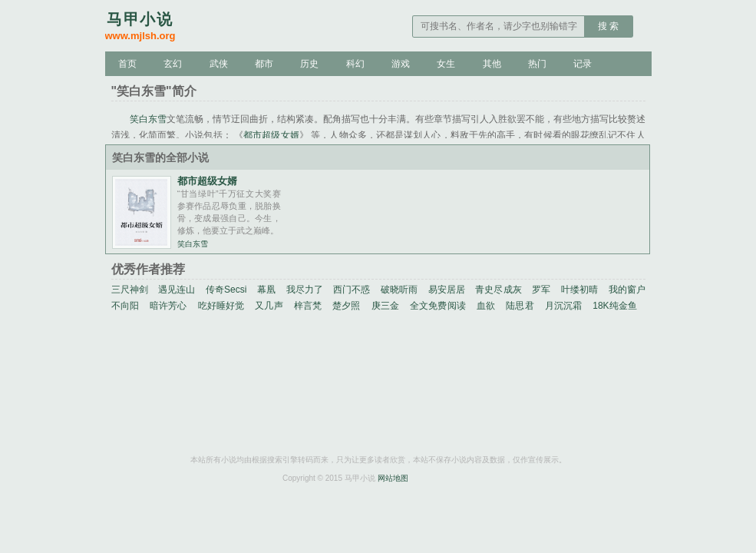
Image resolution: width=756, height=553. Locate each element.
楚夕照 (346, 306)
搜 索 (608, 26)
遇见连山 (177, 290)
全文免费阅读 (438, 306)
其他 (492, 64)
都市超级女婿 (271, 135)
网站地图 (393, 478)
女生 (446, 64)
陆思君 (520, 306)
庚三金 (385, 306)
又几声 (269, 306)
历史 (309, 64)
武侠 (219, 64)
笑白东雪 (148, 119)
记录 (583, 64)
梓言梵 (308, 306)
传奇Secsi (226, 290)
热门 (537, 64)
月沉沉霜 (564, 306)
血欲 (486, 306)
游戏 (401, 64)
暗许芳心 (168, 306)
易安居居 (447, 290)
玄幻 (173, 64)
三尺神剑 (130, 290)
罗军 (541, 290)
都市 (264, 64)
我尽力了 (305, 290)
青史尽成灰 (498, 290)
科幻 (355, 64)
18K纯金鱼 (615, 306)
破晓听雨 (399, 290)
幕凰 (266, 290)
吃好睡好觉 (221, 306)
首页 (127, 64)
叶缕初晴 (579, 290)
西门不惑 (352, 290)
